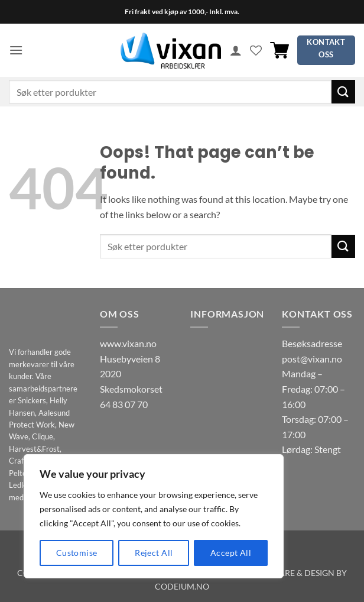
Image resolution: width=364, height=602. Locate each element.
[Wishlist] (256, 50)
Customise (77, 553)
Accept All (231, 553)
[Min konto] (236, 50)
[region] (154, 516)
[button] (16, 50)
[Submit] (343, 91)
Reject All (154, 553)
